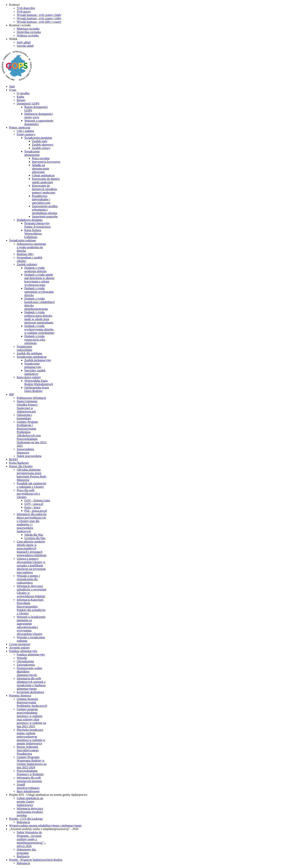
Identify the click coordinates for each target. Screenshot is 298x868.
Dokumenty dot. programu (27, 851)
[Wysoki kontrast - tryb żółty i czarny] (39, 22)
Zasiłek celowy (41, 148)
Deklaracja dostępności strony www (38, 115)
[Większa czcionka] (28, 35)
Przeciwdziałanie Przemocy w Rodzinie (30, 772)
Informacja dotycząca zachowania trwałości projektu (30, 812)
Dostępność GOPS (28, 104)
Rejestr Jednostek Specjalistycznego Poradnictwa (28, 750)
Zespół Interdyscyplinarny (28, 786)
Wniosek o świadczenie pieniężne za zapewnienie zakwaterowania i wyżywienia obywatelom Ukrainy (31, 625)
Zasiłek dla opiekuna (29, 353)
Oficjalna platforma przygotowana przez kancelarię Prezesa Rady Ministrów (32, 475)
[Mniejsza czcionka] (28, 29)
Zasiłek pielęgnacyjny (38, 360)
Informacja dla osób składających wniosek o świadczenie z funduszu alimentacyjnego (31, 684)
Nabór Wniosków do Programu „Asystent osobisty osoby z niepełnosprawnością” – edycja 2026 (31, 839)
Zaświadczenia (26, 665)
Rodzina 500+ (25, 254)
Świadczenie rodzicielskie (25, 348)
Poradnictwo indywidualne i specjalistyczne (41, 199)
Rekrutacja (23, 822)
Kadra (20, 97)
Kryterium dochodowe (30, 692)
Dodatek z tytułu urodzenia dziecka (35, 269)
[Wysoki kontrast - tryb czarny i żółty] (39, 18)
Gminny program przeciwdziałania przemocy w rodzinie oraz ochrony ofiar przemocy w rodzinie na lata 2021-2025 (31, 718)
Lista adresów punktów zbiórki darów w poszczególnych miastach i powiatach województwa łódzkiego (32, 548)
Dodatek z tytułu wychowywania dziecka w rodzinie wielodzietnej (39, 329)
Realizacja (23, 856)
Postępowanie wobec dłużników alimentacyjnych (30, 672)
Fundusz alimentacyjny (31, 654)
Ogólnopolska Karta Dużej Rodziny (37, 389)
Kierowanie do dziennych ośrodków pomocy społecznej (45, 189)
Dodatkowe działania (30, 220)
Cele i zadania (25, 131)
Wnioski (22, 658)
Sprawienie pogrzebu (45, 216)
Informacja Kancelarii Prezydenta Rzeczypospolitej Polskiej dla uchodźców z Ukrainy (31, 607)
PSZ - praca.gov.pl (36, 511)
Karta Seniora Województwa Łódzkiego (33, 234)
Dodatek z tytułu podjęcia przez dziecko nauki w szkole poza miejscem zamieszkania (39, 317)
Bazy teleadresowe (28, 791)
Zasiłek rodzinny (27, 264)
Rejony (21, 100)
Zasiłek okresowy (43, 145)
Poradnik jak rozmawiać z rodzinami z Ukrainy (32, 485)
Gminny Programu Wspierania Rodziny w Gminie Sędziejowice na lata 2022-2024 (32, 762)
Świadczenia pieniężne (38, 138)
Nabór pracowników (29, 456)
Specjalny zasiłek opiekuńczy (35, 372)
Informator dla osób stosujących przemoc (29, 779)
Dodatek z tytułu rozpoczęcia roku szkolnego (35, 340)
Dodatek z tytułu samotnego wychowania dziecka (39, 292)
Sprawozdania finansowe (25, 451)
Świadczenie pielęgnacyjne (33, 365)
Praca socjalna (41, 158)
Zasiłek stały (40, 141)
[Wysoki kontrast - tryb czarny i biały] (39, 15)
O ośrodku (23, 93)
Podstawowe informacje (31, 398)
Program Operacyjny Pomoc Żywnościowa (37, 225)
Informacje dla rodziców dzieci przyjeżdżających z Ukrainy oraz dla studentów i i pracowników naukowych (32, 523)
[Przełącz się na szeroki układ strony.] (25, 46)
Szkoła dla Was (34, 535)
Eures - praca (32, 507)
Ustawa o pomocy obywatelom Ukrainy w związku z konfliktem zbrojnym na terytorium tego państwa (31, 565)
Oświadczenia (25, 661)
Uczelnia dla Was (35, 538)
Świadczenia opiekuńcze (32, 357)
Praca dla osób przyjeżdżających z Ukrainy (28, 494)
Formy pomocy (26, 134)
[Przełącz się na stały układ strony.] (24, 42)
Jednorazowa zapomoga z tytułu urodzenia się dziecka (31, 247)
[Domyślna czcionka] (29, 32)
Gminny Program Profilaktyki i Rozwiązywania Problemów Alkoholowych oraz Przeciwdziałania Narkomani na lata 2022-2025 (32, 434)
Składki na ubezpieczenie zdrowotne (41, 169)
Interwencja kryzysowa (46, 162)
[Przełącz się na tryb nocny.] (24, 12)
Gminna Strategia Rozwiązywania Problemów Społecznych (32, 702)
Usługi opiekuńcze (43, 175)
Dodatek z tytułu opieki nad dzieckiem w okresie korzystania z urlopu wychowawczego (39, 280)
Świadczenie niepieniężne (32, 153)
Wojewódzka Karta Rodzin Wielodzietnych (39, 382)
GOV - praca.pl (34, 504)
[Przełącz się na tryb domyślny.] (26, 8)
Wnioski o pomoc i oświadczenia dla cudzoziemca (28, 579)
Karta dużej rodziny (29, 377)
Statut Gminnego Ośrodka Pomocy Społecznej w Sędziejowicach (27, 406)
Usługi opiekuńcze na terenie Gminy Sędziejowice (30, 802)
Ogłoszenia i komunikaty (24, 417)
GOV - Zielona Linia (37, 500)
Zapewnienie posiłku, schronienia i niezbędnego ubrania (45, 210)
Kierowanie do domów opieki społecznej (46, 181)
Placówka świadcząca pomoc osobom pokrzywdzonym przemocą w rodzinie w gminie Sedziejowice (31, 737)
